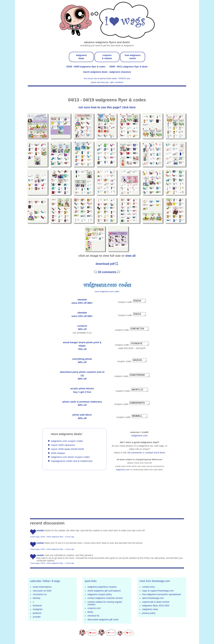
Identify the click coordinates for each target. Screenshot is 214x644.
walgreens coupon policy (100, 594)
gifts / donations (117, 82)
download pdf (107, 264)
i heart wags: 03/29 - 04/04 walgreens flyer (47, 537)
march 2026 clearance (63, 445)
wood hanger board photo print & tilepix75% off (82, 346)
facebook (37, 606)
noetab (40, 531)
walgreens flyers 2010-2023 (156, 606)
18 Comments (107, 272)
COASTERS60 (139, 375)
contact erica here (155, 453)
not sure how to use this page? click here (107, 107)
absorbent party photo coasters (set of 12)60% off (82, 375)
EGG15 (140, 314)
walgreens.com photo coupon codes (70, 457)
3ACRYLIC (139, 390)
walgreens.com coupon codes (67, 441)
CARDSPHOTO (139, 403)
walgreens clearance (120, 72)
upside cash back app (100, 82)
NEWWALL (140, 416)
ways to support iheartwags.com (158, 591)
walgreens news (150, 609)
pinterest (37, 613)
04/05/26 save (124, 79)
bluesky (37, 598)
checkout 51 (93, 616)
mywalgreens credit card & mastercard (72, 461)
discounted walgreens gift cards (103, 620)
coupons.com (94, 608)
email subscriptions (42, 587)
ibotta (90, 612)
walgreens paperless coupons (102, 587)
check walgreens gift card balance (104, 591)
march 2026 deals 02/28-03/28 (67, 449)
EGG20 (140, 301)
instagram (38, 609)
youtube (37, 617)
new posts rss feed (42, 591)
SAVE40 (139, 360)
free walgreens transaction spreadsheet (162, 594)
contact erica (148, 587)
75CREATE (140, 344)
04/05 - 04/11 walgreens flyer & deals (128, 67)
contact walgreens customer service (105, 598)
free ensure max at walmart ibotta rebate (100, 79)
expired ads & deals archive (156, 602)
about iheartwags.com (153, 598)
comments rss (40, 594)
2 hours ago (70, 537)
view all (130, 256)
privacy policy (149, 613)
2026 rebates (58, 453)
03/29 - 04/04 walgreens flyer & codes (86, 67)
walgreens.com (140, 435)
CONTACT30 (140, 329)
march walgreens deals (95, 72)
